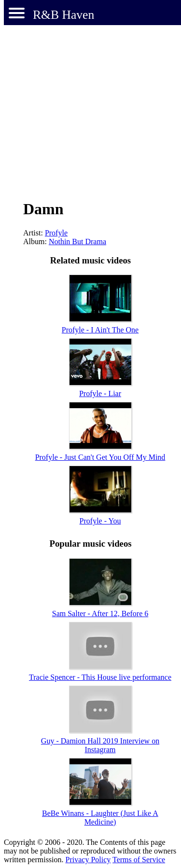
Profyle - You (100, 521)
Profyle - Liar (100, 393)
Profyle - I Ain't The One (100, 330)
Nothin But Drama (77, 241)
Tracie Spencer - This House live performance (100, 677)
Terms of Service (139, 860)
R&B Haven (63, 15)
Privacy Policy (88, 860)
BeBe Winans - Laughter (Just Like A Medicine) (100, 818)
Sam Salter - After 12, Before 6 (100, 613)
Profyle (56, 233)
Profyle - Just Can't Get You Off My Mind (100, 457)
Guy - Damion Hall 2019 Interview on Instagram (100, 745)
